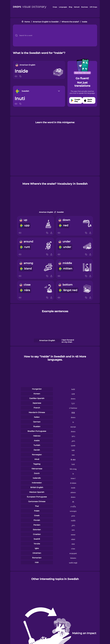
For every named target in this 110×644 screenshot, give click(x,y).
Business (85, 7)
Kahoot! (77, 7)
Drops (55, 7)
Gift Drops (93, 7)
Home (27, 22)
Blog (70, 7)
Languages (63, 7)
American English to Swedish (46, 22)
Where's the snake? (70, 22)
